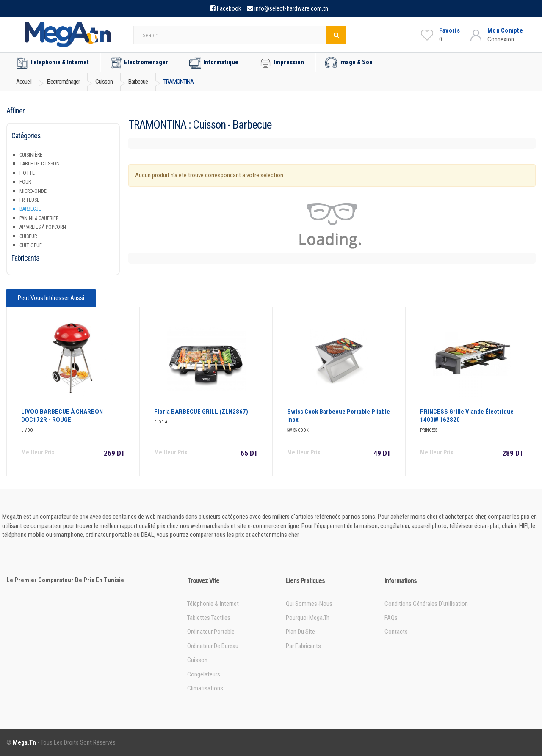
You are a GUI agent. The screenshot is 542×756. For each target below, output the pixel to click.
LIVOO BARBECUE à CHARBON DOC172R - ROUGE (62, 416)
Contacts (396, 632)
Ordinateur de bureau (213, 646)
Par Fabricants (303, 646)
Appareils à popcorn (43, 227)
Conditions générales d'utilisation (426, 604)
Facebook (229, 8)
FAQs (391, 618)
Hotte (27, 173)
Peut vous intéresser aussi (51, 298)
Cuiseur (28, 236)
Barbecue (30, 209)
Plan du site (300, 632)
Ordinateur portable (211, 632)
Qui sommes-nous (309, 604)
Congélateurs (204, 674)
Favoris (449, 30)
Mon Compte (505, 30)
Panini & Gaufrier (39, 218)
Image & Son (349, 63)
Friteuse (29, 200)
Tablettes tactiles (209, 618)
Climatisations (205, 688)
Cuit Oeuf (31, 245)
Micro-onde (33, 191)
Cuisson (197, 660)
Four (25, 182)
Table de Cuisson (40, 164)
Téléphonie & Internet (53, 63)
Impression (282, 63)
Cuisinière (31, 155)
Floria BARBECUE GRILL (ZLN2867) (201, 412)
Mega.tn (24, 742)
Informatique (214, 63)
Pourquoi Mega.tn (308, 618)
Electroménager (139, 63)
